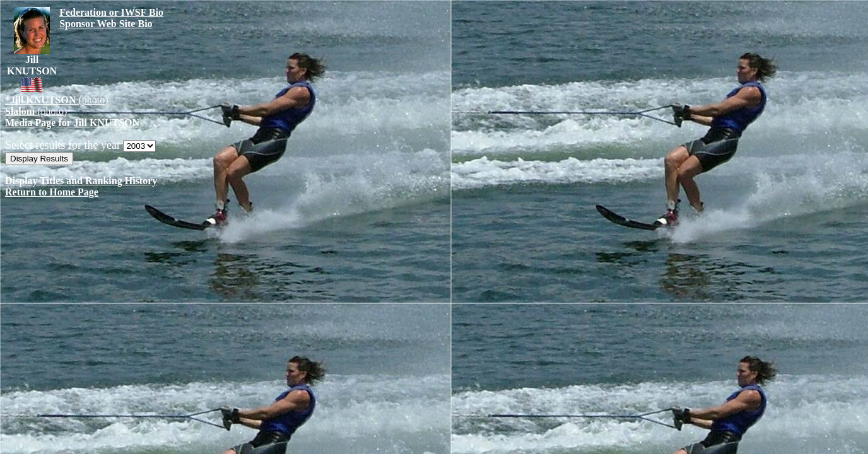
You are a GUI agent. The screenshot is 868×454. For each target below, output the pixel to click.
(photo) (57, 100)
